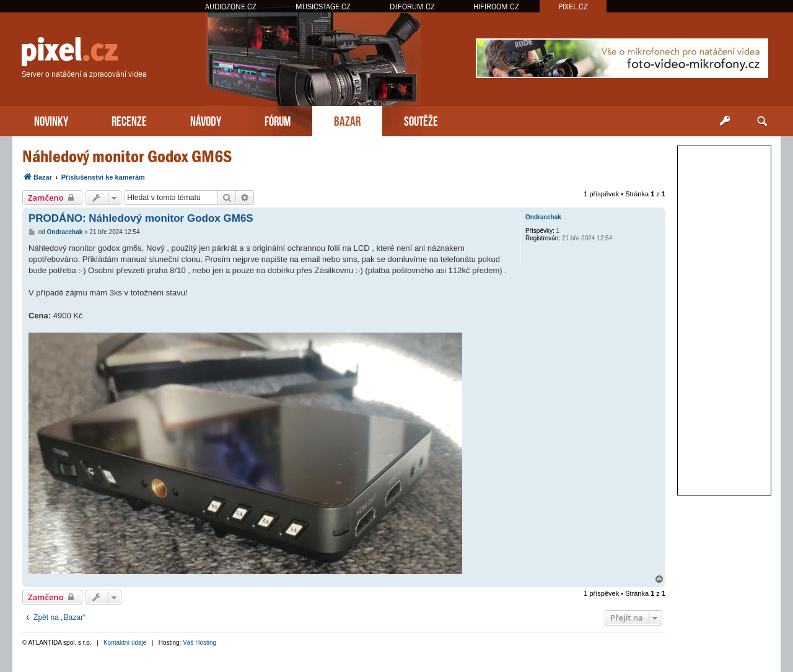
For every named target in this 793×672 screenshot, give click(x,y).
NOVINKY (51, 120)
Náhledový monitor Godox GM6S (127, 156)
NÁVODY (206, 120)
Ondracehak (543, 217)
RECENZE (129, 120)
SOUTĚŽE (421, 120)
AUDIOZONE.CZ (231, 7)
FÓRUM (278, 120)
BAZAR (347, 120)
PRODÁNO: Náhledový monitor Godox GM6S (141, 218)
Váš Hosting (199, 643)
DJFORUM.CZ (412, 7)
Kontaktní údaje (125, 643)
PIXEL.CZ (573, 7)
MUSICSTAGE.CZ (323, 7)
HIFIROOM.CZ (496, 7)
